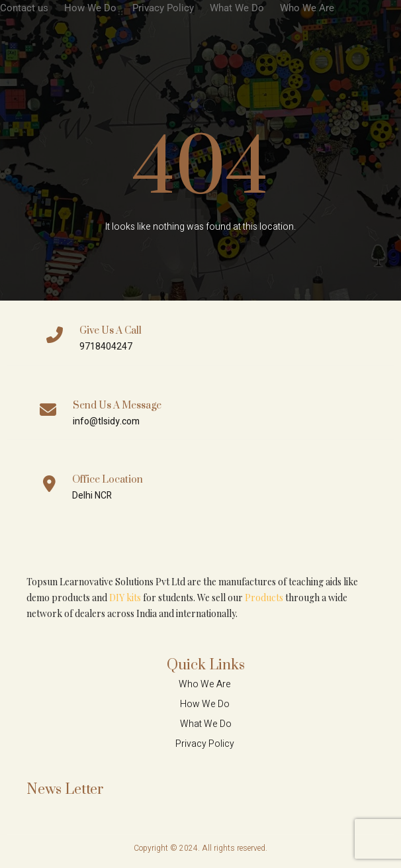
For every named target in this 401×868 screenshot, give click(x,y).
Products (264, 598)
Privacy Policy (163, 8)
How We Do (90, 8)
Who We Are (307, 8)
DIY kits (125, 598)
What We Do (237, 8)
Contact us (24, 8)
